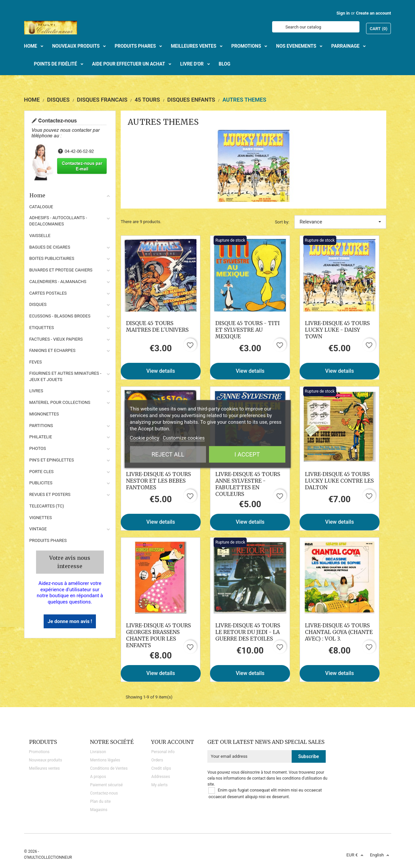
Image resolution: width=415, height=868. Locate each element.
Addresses (161, 777)
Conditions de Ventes (109, 768)
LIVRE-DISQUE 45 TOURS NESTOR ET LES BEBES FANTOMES (158, 481)
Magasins (99, 810)
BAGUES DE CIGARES (50, 247)
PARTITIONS (41, 426)
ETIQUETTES (42, 328)
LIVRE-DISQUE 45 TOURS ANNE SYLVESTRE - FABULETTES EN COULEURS (248, 484)
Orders (157, 760)
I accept (247, 454)
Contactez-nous (104, 793)
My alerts (159, 785)
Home (70, 195)
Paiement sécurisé (106, 785)
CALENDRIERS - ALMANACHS (58, 282)
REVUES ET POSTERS (50, 494)
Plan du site (100, 801)
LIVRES (36, 391)
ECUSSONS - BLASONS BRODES (60, 316)
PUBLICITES (41, 483)
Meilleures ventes (44, 768)
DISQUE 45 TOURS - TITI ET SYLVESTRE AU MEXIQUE (248, 330)
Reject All (168, 454)
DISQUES (38, 304)
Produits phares (48, 540)
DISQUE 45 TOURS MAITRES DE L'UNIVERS (157, 326)
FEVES (36, 362)
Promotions (39, 752)
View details (161, 371)
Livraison (98, 752)
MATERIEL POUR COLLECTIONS (60, 402)
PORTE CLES (42, 472)
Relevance (340, 222)
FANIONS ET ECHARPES (53, 350)
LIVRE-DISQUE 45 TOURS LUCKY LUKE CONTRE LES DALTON (339, 481)
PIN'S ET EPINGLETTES (52, 460)
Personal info (163, 752)
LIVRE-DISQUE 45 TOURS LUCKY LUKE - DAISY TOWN (337, 330)
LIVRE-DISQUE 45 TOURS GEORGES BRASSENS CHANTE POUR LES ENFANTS (158, 635)
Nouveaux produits (46, 760)
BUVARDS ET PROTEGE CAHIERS (61, 270)
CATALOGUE (41, 207)
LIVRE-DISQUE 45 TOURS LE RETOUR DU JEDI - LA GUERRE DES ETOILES (248, 632)
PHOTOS (38, 448)
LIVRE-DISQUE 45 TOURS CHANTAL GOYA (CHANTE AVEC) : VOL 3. (339, 632)
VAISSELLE (40, 236)
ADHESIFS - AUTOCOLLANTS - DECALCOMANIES (58, 221)
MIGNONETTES (44, 414)
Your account (173, 742)
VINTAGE (38, 529)
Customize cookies (184, 438)
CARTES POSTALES (48, 293)
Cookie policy (145, 438)
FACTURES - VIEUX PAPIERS (56, 339)
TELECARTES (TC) (47, 506)
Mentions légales (105, 760)
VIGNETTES (41, 518)
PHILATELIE (41, 437)
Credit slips (161, 768)
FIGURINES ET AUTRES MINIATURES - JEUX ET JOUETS (65, 376)
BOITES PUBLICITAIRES (52, 258)
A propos (98, 777)
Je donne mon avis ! (70, 621)
